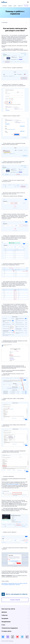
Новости (20, 6)
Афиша (10, 6)
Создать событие (15, 600)
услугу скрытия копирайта (13, 484)
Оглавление (14, 23)
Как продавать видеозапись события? (11, 585)
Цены (15, 6)
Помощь (26, 6)
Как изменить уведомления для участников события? (14, 583)
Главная (5, 6)
